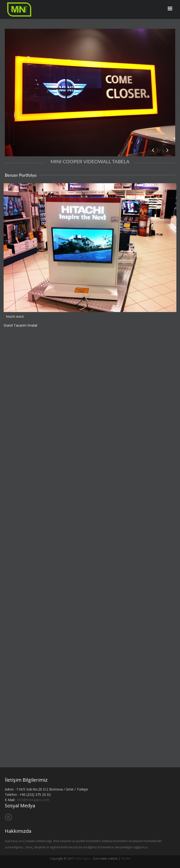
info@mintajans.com (33, 800)
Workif (126, 858)
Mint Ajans (83, 858)
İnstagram (8, 817)
